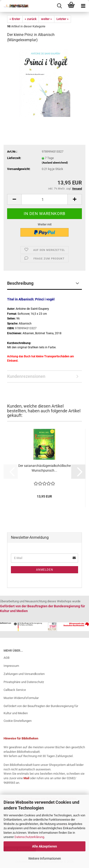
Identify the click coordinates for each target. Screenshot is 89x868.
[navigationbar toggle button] (83, 6)
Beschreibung (20, 283)
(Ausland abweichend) (55, 163)
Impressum (11, 666)
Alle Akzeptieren (44, 846)
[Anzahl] (44, 199)
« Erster (15, 19)
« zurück (31, 19)
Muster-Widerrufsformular (21, 698)
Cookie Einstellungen (18, 721)
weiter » (47, 19)
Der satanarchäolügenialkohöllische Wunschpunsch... (44, 468)
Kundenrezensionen (26, 376)
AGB (7, 658)
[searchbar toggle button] (59, 6)
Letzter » (63, 19)
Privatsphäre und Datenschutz (24, 682)
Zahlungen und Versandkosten (24, 674)
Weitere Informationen (45, 858)
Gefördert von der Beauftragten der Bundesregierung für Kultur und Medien (41, 710)
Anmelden (45, 570)
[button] (14, 199)
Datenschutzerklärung (29, 837)
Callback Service (15, 690)
